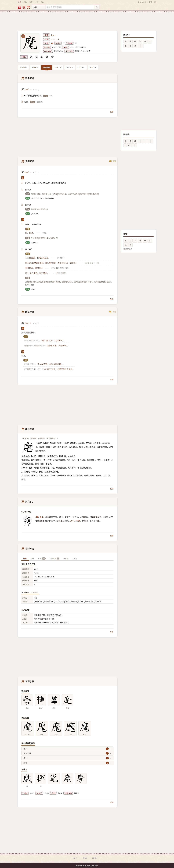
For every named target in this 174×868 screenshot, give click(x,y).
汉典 (20, 2)
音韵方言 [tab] (81, 67)
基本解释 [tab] (23, 67)
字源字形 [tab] (93, 67)
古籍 (25, 2)
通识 (42, 2)
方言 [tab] (42, 558)
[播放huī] (56, 35)
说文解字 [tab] (70, 67)
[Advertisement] (87, 19)
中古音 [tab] (66, 558)
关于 (76, 858)
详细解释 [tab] (35, 67)
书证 (114, 161)
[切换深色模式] (155, 2)
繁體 (151, 2)
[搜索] (97, 7)
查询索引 (142, 2)
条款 (85, 858)
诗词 (31, 2)
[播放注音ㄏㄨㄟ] (59, 39)
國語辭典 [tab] (47, 67)
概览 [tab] (25, 558)
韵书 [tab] (32, 558)
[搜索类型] (39, 7)
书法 (36, 2)
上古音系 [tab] (54, 558)
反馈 (112, 112)
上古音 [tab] (75, 558)
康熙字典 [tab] (58, 67)
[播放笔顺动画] (23, 36)
